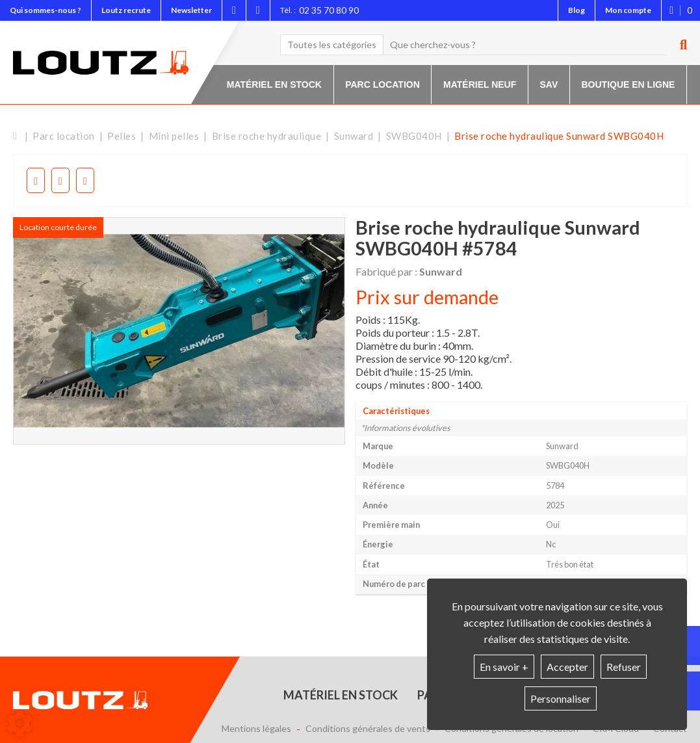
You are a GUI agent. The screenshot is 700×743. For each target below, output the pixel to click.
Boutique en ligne (629, 85)
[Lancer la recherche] (679, 45)
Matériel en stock (274, 85)
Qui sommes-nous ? (45, 10)
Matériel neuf (480, 85)
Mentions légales (256, 729)
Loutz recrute (126, 10)
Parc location (382, 85)
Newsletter (191, 10)
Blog (577, 10)
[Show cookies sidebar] (19, 723)
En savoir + (504, 667)
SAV (549, 85)
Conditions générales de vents (368, 729)
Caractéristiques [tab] (396, 411)
